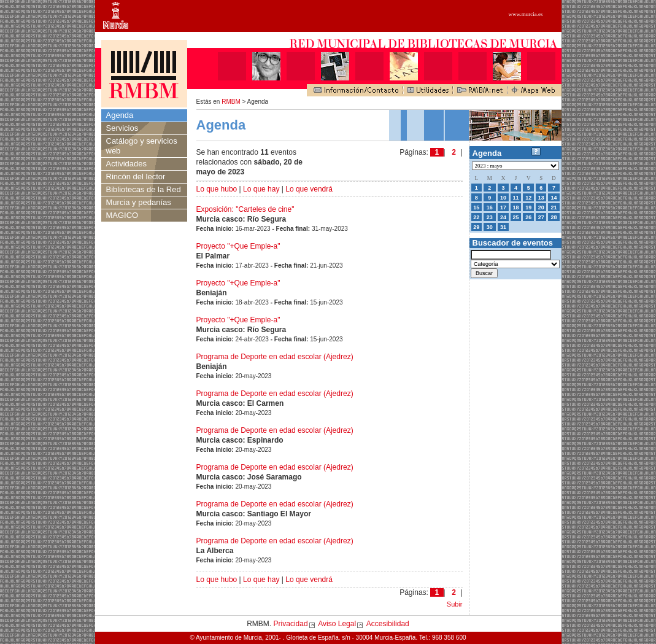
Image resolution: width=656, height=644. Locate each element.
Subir (455, 604)
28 (554, 217)
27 (541, 217)
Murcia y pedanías (139, 202)
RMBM (231, 102)
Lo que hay (261, 189)
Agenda (120, 115)
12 (528, 198)
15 (476, 208)
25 (516, 217)
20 (541, 208)
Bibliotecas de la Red (144, 189)
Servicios (122, 128)
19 (528, 208)
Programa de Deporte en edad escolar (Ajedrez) (275, 357)
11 (516, 198)
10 (503, 198)
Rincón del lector (136, 177)
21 (554, 208)
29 (476, 227)
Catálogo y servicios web (142, 146)
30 (490, 227)
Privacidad (291, 624)
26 (528, 217)
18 (516, 208)
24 (503, 217)
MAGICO (122, 215)
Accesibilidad (388, 624)
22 (476, 217)
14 (554, 198)
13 (541, 198)
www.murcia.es (526, 14)
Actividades (126, 164)
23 (490, 217)
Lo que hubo (217, 189)
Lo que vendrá (309, 189)
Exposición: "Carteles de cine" (245, 209)
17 (503, 208)
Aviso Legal (337, 624)
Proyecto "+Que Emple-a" (238, 246)
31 (503, 227)
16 (490, 208)
